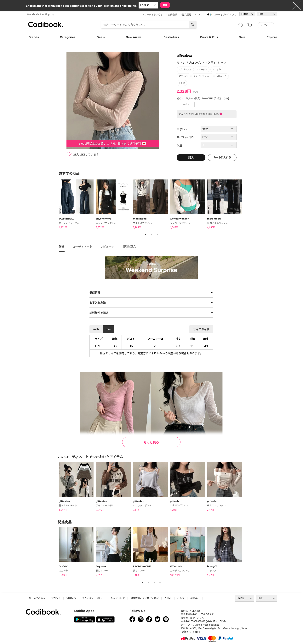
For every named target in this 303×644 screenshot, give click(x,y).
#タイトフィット (203, 76)
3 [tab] (157, 235)
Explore (272, 37)
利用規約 (71, 598)
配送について (118, 598)
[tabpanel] (77, 205)
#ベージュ (202, 70)
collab (168, 598)
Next (247, 205)
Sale (242, 37)
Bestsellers (171, 37)
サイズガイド (201, 329)
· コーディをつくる (153, 15)
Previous (56, 205)
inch (96, 329)
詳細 (62, 247)
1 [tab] (146, 235)
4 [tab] (160, 583)
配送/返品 (130, 247)
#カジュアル (185, 70)
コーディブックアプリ (225, 15)
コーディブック (46, 24)
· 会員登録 (172, 15)
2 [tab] (151, 235)
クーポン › (186, 105)
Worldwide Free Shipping (41, 14)
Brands (34, 37)
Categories (68, 37)
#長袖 (182, 83)
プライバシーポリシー (93, 598)
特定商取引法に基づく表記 (145, 598)
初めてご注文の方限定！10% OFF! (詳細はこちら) (203, 98)
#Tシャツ (184, 76)
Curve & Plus (209, 37)
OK (165, 5)
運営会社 (195, 598)
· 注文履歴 (186, 15)
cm (109, 329)
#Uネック (222, 76)
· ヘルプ (199, 15)
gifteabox (184, 56)
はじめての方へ (37, 598)
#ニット (217, 70)
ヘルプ (181, 598)
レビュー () (108, 247)
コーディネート (82, 247)
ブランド (56, 598)
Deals (101, 37)
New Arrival (134, 37)
